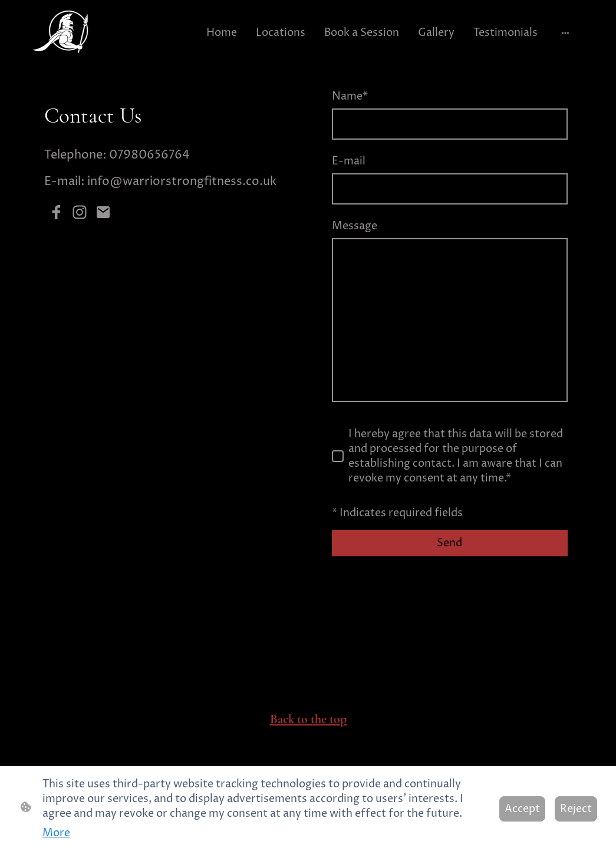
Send (449, 543)
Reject (576, 809)
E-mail (349, 161)
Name (350, 96)
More (56, 833)
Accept (522, 809)
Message (355, 226)
